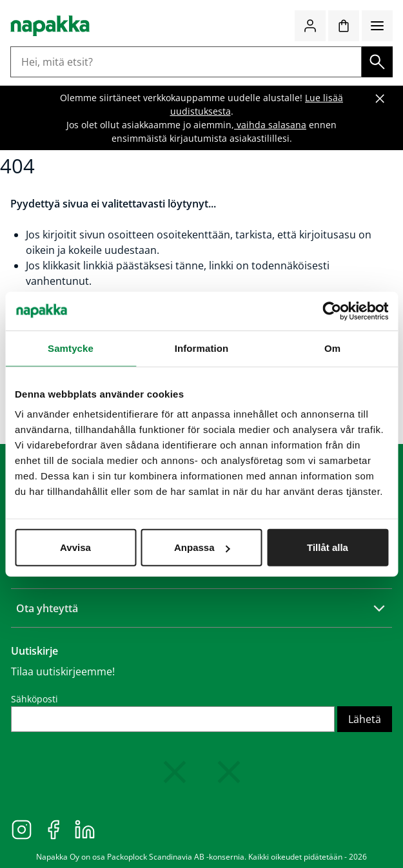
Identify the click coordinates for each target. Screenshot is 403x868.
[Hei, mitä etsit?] (186, 62)
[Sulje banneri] (380, 99)
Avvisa (75, 547)
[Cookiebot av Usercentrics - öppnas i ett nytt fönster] (332, 311)
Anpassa (202, 547)
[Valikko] (377, 26)
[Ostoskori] (344, 26)
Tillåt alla (328, 547)
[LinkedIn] (85, 829)
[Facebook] (53, 829)
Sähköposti (34, 699)
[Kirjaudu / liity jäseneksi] (310, 26)
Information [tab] (202, 348)
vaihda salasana (270, 125)
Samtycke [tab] (71, 348)
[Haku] (377, 62)
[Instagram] (22, 829)
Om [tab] (332, 348)
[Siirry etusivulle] (50, 26)
